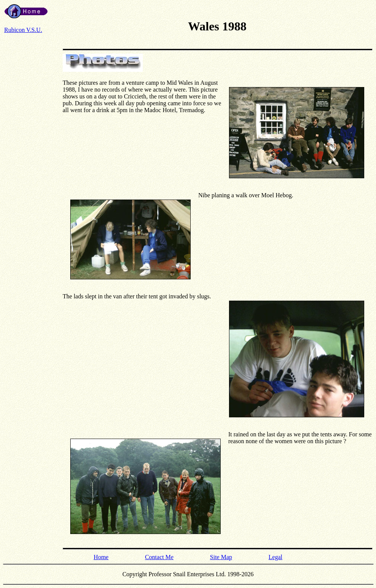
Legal (275, 557)
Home (101, 557)
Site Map (221, 557)
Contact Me (159, 557)
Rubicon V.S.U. (23, 30)
